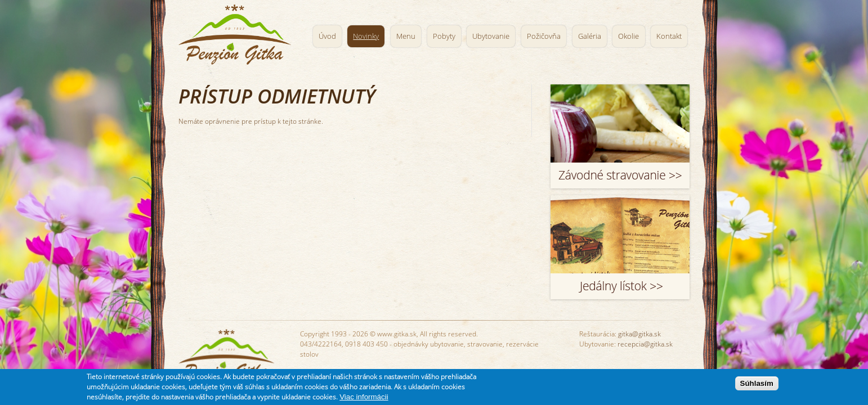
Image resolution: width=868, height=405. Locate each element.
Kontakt (669, 36)
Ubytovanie (491, 36)
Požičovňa (544, 36)
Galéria (590, 36)
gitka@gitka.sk (639, 334)
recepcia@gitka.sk (645, 344)
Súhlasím (757, 384)
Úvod (327, 36)
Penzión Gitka (237, 32)
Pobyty (444, 36)
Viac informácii (364, 398)
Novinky (366, 36)
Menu (406, 36)
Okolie (628, 36)
